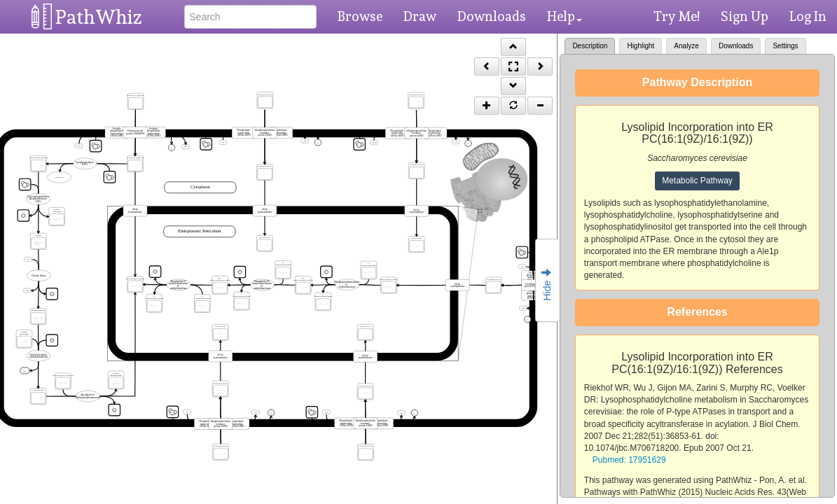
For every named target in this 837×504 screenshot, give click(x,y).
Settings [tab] (785, 46)
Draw (420, 16)
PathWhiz (99, 17)
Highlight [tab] (641, 46)
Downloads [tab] (736, 46)
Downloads (492, 16)
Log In (808, 16)
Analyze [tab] (686, 46)
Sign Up (745, 16)
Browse (360, 16)
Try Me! (677, 16)
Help (565, 16)
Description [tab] (590, 46)
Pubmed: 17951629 (629, 460)
